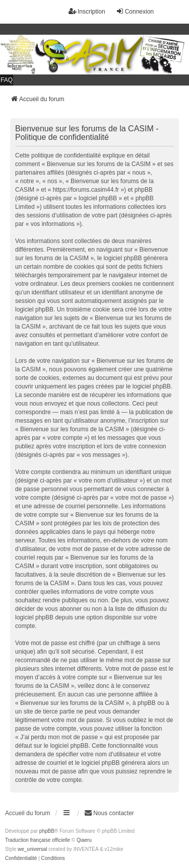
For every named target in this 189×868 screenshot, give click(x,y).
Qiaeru (84, 840)
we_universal (32, 849)
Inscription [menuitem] (87, 11)
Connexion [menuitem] (135, 11)
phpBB (47, 831)
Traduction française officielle (38, 840)
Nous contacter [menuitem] (109, 813)
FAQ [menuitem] (7, 80)
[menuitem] (21, 858)
